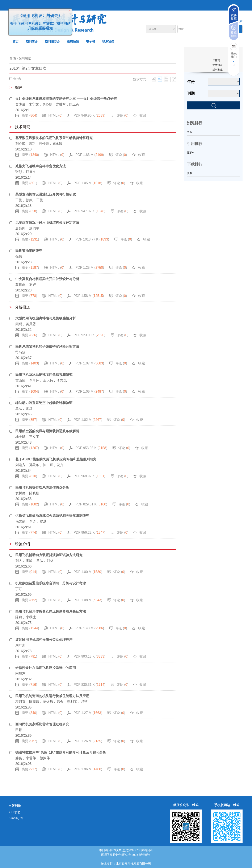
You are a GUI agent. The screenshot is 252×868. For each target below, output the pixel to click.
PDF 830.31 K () (89, 685)
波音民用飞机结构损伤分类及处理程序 (44, 640)
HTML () (55, 115)
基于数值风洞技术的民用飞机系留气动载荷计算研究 (54, 138)
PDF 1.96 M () (88, 769)
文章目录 (218, 65)
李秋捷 (31, 617)
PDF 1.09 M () (90, 391)
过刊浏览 (25, 58)
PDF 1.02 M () (88, 420)
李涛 (33, 521)
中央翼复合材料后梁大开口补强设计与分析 (47, 279)
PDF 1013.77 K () (92, 239)
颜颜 (29, 200)
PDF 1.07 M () (90, 363)
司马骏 (20, 352)
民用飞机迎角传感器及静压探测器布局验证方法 (51, 611)
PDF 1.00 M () (88, 572)
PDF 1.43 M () (90, 628)
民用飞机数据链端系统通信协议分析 (42, 487)
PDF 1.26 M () (88, 741)
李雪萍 (31, 758)
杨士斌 (20, 437)
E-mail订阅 (16, 818)
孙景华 (34, 465)
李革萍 (34, 380)
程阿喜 (20, 702)
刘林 (50, 561)
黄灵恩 (31, 324)
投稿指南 (234, 34)
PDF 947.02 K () (89, 211)
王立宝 (34, 437)
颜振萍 (45, 758)
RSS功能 (14, 812)
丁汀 (19, 589)
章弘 (19, 409)
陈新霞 (34, 702)
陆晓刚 (34, 493)
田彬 (19, 730)
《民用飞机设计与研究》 (37, 13)
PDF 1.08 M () (88, 600)
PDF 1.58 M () (89, 296)
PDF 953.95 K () (91, 448)
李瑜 (29, 561)
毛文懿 (20, 521)
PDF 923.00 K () (89, 335)
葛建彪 (20, 285)
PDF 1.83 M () (90, 155)
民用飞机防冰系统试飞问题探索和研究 (44, 375)
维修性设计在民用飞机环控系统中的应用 (46, 668)
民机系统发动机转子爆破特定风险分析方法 (47, 346)
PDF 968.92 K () (89, 476)
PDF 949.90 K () (89, 115)
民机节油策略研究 (29, 251)
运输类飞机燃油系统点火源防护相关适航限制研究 (52, 516)
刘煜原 (48, 702)
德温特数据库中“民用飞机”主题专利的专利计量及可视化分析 (61, 752)
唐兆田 (20, 228)
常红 (29, 409)
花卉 (60, 465)
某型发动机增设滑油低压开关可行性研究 (46, 194)
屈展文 (31, 172)
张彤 (19, 172)
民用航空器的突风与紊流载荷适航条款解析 (47, 431)
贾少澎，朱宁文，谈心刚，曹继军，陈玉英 (47, 104)
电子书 (91, 41)
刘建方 (20, 465)
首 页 (13, 58)
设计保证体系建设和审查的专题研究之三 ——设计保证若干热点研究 (66, 99)
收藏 (143, 115)
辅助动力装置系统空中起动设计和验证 (44, 403)
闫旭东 (20, 673)
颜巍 (19, 324)
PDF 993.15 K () (89, 656)
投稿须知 (73, 41)
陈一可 (48, 465)
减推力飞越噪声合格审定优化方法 (41, 166)
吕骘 (84, 702)
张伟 (19, 256)
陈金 (60, 702)
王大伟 (48, 380)
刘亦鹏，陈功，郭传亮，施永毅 (39, 144)
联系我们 (108, 41)
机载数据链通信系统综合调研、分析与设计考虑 (51, 583)
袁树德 (20, 493)
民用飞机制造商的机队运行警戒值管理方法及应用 (52, 696)
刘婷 (33, 285)
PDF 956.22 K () (89, 532)
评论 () (122, 115)
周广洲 (20, 645)
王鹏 (19, 200)
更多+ (190, 132)
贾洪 (43, 521)
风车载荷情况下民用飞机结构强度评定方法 (47, 223)
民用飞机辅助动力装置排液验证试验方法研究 (49, 555)
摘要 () (29, 115)
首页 (16, 41)
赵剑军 (34, 228)
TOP (234, 65)
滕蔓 (19, 758)
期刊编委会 (52, 41)
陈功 (19, 617)
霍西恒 (20, 380)
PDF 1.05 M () (88, 183)
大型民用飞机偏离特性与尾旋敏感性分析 (46, 318)
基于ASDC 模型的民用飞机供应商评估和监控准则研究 (56, 459)
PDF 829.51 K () (91, 504)
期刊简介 (32, 41)
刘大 (19, 561)
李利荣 (72, 702)
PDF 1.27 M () (88, 713)
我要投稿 (234, 17)
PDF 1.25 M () (90, 268)
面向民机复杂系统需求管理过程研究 (42, 724)
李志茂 (62, 380)
